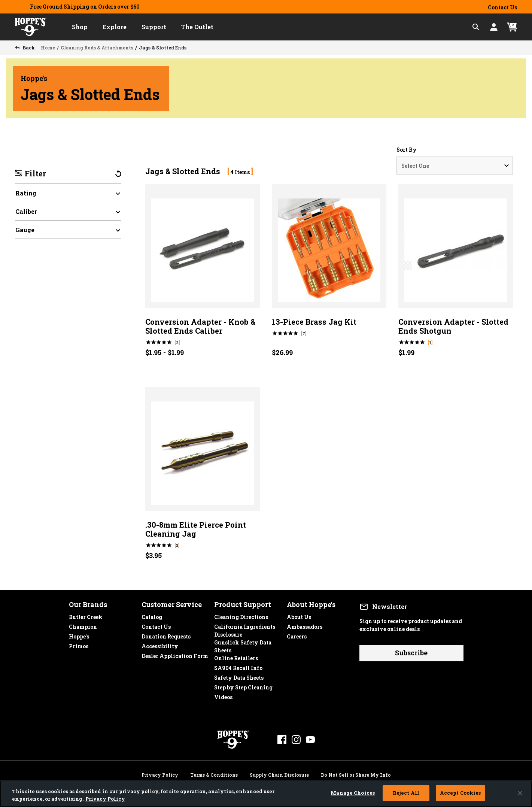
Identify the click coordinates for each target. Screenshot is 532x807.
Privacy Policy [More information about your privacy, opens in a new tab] (105, 799)
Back (28, 48)
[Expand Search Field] (476, 27)
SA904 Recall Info (238, 666)
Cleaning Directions (241, 615)
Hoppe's (79, 635)
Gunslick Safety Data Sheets (243, 641)
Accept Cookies (460, 793)
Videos (223, 695)
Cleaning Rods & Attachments (97, 48)
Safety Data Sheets (239, 676)
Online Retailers (236, 656)
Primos (79, 644)
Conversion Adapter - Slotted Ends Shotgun (453, 326)
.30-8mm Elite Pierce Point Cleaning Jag (196, 529)
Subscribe (411, 653)
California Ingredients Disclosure (245, 625)
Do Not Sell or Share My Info (356, 774)
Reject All (406, 793)
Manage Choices (353, 793)
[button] (80, 27)
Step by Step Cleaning (243, 685)
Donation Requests (166, 635)
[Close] (520, 793)
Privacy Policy (160, 774)
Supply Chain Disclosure (279, 774)
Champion (83, 625)
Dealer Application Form (175, 654)
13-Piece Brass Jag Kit (314, 322)
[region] (266, 794)
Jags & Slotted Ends (163, 48)
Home (48, 48)
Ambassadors (305, 625)
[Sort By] (455, 166)
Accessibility (160, 644)
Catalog (152, 615)
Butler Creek (86, 615)
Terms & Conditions (214, 774)
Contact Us (502, 7)
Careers (297, 635)
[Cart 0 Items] (512, 27)
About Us (299, 615)
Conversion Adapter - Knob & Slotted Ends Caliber (200, 326)
